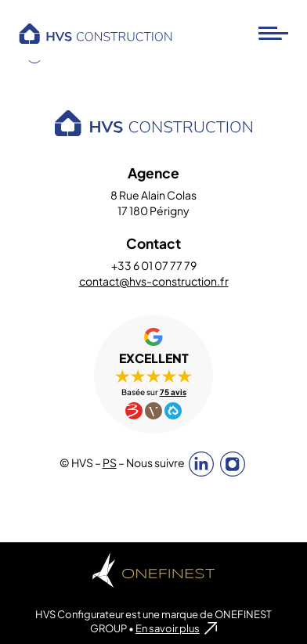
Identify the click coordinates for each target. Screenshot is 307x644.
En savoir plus (168, 628)
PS (110, 462)
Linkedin (201, 464)
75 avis (173, 392)
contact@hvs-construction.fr (154, 281)
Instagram (233, 464)
